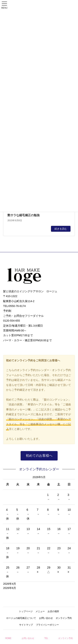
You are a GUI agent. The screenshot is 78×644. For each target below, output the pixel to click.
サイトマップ (26, 625)
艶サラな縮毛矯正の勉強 (24, 215)
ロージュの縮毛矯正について (21, 618)
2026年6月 (10, 588)
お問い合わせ (46, 618)
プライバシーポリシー (47, 625)
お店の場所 (53, 611)
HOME (8, 638)
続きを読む (61, 229)
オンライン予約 (64, 618)
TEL (46, 638)
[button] (39, 456)
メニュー (40, 611)
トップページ (26, 611)
